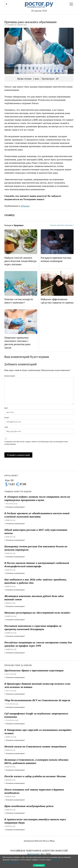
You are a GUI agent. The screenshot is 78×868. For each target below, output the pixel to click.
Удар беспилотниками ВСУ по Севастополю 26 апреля (37, 700)
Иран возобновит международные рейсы (29, 806)
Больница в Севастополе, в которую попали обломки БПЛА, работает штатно (36, 761)
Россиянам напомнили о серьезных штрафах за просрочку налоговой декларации (33, 627)
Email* (7, 418)
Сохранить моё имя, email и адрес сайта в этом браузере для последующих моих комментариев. (36, 443)
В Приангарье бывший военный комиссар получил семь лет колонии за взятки (37, 685)
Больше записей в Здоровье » (62, 225)
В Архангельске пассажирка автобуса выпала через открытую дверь (35, 821)
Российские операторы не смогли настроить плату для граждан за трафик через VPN (38, 644)
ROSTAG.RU (33, 854)
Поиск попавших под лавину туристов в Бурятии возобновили (34, 791)
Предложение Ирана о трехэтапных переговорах (34, 670)
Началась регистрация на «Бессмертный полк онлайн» (37, 613)
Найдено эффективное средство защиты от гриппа (57, 301)
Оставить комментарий (15, 507)
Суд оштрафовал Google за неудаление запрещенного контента (36, 715)
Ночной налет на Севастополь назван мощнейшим (35, 746)
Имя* (6, 408)
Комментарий (10, 376)
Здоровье (25, 206)
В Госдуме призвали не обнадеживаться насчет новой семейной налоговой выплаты (37, 515)
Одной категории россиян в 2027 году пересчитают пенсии (36, 531)
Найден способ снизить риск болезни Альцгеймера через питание (20, 261)
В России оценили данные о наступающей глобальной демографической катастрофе (37, 565)
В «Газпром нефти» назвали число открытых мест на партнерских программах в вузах (37, 498)
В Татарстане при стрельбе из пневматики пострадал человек (38, 732)
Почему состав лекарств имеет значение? (19, 301)
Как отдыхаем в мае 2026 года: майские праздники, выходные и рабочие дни (36, 581)
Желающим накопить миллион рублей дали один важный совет (34, 598)
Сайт (6, 427)
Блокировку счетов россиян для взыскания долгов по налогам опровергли (36, 548)
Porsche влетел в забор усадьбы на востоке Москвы (35, 776)
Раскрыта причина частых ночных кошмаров (56, 259)
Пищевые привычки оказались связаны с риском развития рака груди (17, 343)
